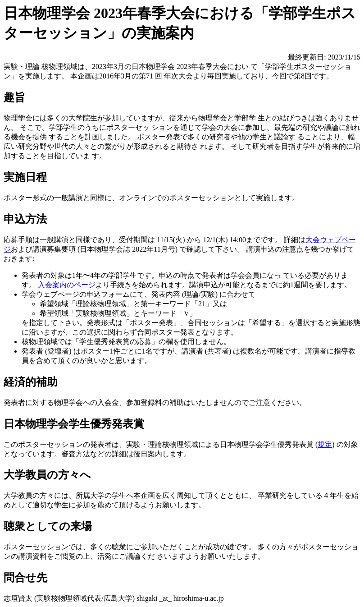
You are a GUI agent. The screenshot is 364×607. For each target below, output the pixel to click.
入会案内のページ (67, 285)
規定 (325, 444)
